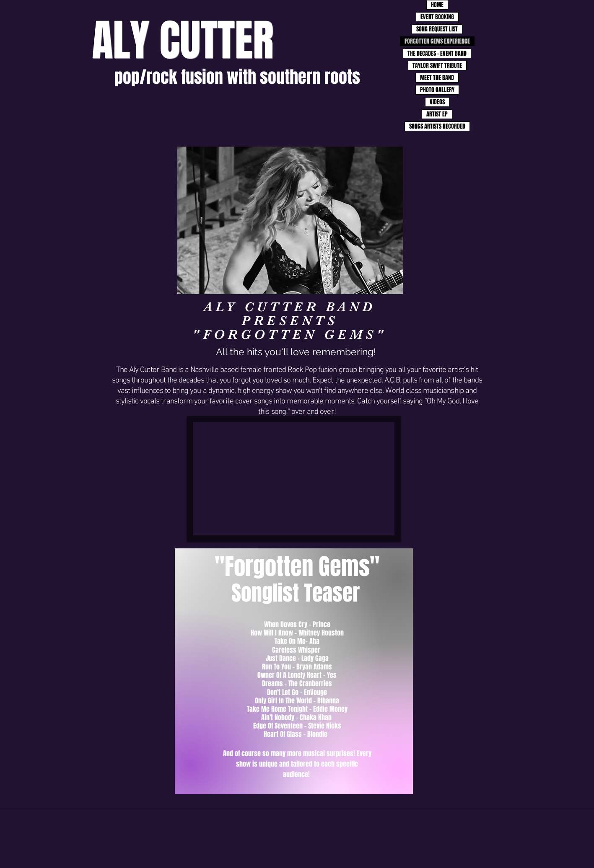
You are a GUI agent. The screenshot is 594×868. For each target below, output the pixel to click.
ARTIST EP (437, 114)
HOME (437, 5)
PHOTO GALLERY (437, 90)
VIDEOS (437, 102)
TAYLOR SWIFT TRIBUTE (437, 66)
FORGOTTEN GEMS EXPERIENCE (437, 41)
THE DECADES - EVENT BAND (437, 53)
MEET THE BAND (437, 78)
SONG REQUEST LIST (437, 29)
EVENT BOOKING (437, 17)
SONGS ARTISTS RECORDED (437, 126)
